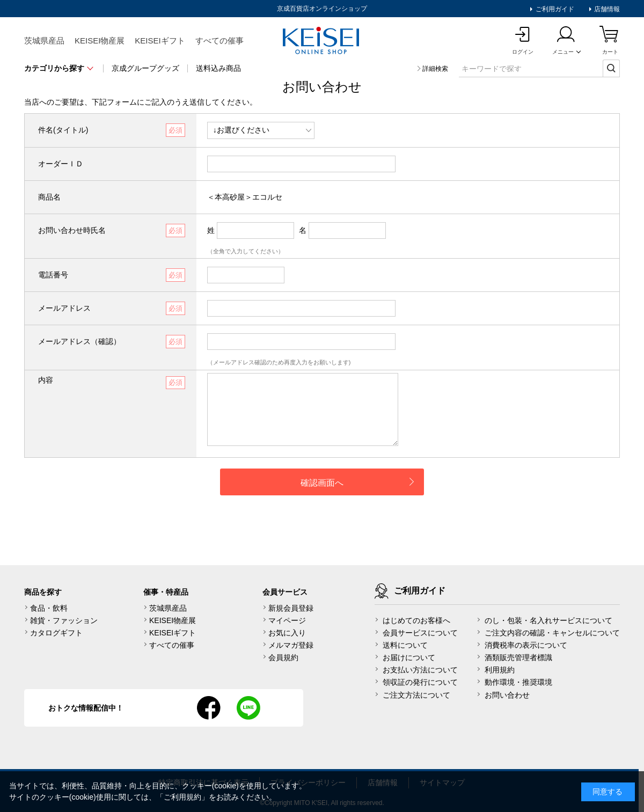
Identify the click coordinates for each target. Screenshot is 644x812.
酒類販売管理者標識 (518, 657)
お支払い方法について (420, 670)
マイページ (287, 620)
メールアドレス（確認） (79, 341)
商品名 (49, 197)
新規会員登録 (291, 608)
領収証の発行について (420, 682)
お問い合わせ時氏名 (72, 230)
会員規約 (283, 657)
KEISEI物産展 (100, 41)
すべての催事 (219, 41)
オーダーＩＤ (61, 164)
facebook (209, 708)
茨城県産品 (44, 41)
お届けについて (409, 657)
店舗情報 (606, 9)
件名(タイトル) (63, 130)
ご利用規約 (182, 797)
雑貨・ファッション (64, 620)
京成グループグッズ (145, 68)
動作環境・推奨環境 (518, 682)
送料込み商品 (218, 68)
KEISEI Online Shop (322, 41)
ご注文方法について (416, 695)
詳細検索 (435, 69)
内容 (46, 380)
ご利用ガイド (554, 9)
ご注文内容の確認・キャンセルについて (552, 633)
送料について (405, 645)
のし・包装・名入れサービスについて (548, 620)
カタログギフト (56, 633)
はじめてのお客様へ (416, 620)
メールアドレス (64, 308)
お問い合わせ (507, 695)
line (248, 708)
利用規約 (500, 670)
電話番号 (53, 275)
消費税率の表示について (526, 645)
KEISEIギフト (160, 41)
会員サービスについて (420, 633)
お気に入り (287, 633)
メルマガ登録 (291, 645)
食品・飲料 (49, 608)
